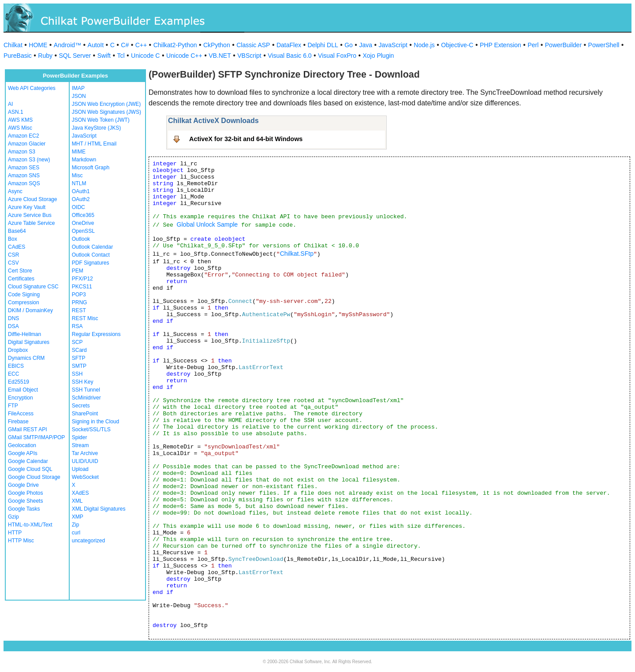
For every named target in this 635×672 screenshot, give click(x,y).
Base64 (17, 231)
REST (79, 310)
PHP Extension (501, 45)
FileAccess (21, 414)
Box (13, 239)
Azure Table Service (32, 223)
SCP (77, 342)
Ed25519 (19, 382)
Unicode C (145, 56)
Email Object (23, 390)
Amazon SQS (24, 183)
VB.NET (220, 56)
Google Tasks (24, 509)
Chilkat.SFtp (297, 254)
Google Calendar (28, 461)
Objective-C (457, 45)
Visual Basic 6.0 (289, 56)
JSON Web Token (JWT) (101, 120)
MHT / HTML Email (94, 144)
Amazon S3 (22, 152)
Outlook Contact (91, 255)
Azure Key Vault (27, 207)
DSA (13, 326)
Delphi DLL (323, 45)
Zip (76, 525)
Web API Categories (32, 88)
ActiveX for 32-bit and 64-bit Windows (246, 139)
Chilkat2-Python (175, 45)
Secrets (81, 406)
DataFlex (289, 45)
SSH (77, 374)
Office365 (83, 215)
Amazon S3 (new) (29, 160)
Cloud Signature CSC (33, 287)
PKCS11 (82, 287)
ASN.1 (16, 112)
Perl (533, 45)
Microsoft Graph (91, 168)
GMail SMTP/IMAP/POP (36, 437)
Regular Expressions (96, 334)
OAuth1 (81, 191)
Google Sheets (25, 501)
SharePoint (85, 414)
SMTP (79, 366)
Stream (80, 445)
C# (125, 45)
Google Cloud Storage (34, 477)
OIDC (78, 207)
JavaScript (393, 45)
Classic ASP (253, 45)
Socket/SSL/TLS (91, 429)
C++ (141, 45)
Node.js (424, 45)
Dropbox (18, 350)
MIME (79, 152)
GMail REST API (27, 429)
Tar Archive (85, 453)
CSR (13, 255)
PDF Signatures (91, 263)
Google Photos (25, 493)
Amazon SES (24, 168)
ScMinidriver (86, 398)
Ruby (45, 56)
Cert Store (20, 271)
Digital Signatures (29, 342)
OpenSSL (83, 231)
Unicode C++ (184, 56)
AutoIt (96, 45)
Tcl (121, 56)
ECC (13, 374)
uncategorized (88, 541)
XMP (78, 517)
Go (349, 45)
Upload (80, 469)
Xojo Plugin (379, 56)
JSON (79, 96)
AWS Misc (20, 128)
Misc (77, 175)
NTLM (79, 183)
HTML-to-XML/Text (30, 525)
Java (366, 45)
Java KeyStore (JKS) (96, 128)
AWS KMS (20, 120)
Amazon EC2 (24, 136)
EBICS (16, 366)
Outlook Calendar (92, 247)
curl (76, 533)
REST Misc (85, 318)
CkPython (217, 45)
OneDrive (83, 223)
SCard (79, 350)
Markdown (84, 160)
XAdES (80, 493)
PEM (78, 271)
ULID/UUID (85, 461)
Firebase (18, 422)
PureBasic (18, 56)
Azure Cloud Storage (32, 199)
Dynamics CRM (26, 358)
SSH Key (83, 382)
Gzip (13, 517)
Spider (80, 437)
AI (10, 104)
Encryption (21, 398)
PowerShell (604, 45)
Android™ (67, 45)
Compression (24, 302)
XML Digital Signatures (99, 509)
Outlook (81, 239)
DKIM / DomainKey (30, 310)
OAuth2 (81, 199)
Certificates (21, 279)
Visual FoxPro (337, 56)
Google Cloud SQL (30, 469)
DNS (13, 318)
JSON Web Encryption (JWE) (106, 104)
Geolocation (22, 445)
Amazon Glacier (27, 144)
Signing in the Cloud (95, 422)
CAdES (17, 247)
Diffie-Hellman (24, 334)
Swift (104, 56)
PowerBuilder (563, 45)
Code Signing (24, 295)
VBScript (249, 56)
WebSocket (85, 477)
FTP (13, 406)
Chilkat (13, 45)
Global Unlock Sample (207, 224)
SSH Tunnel (86, 390)
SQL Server (75, 56)
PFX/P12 (82, 279)
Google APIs (23, 453)
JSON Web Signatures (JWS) (106, 112)
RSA (77, 326)
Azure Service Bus (30, 215)
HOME (38, 45)
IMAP (78, 88)
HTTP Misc (21, 541)
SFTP (79, 358)
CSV (13, 263)
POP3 (79, 295)
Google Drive (23, 485)
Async (15, 191)
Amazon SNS (24, 175)
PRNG (80, 302)
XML (77, 501)
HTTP (15, 533)
